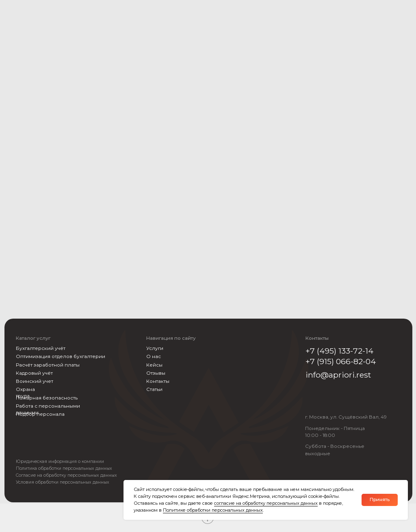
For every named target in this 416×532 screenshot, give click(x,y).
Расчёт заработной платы (48, 365)
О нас (154, 356)
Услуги (155, 348)
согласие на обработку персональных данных (266, 503)
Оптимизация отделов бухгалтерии (61, 356)
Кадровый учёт (34, 373)
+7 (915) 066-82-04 (341, 361)
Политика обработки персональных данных (64, 469)
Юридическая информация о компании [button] (60, 462)
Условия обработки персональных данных (63, 482)
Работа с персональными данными (48, 409)
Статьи (154, 389)
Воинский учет (35, 381)
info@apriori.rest (338, 375)
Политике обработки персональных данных (213, 510)
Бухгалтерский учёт (41, 348)
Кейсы (154, 365)
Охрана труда (25, 393)
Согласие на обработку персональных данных (66, 476)
